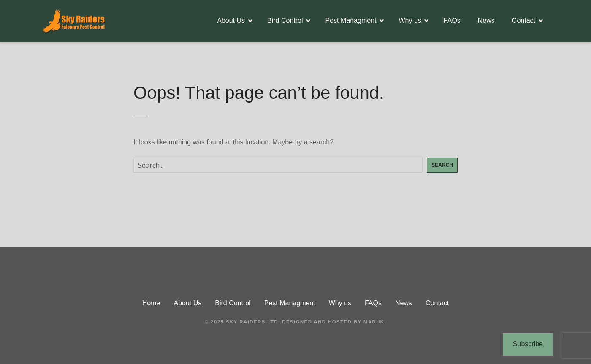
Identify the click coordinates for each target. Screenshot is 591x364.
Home (151, 303)
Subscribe (528, 344)
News (486, 20)
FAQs (452, 20)
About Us (231, 20)
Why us (410, 20)
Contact (524, 20)
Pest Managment (351, 20)
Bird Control (285, 20)
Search (442, 165)
